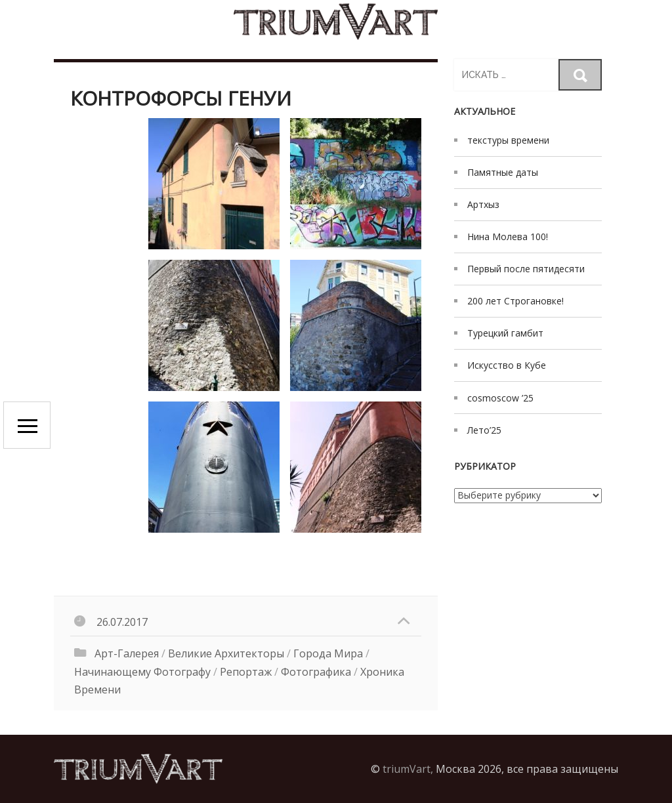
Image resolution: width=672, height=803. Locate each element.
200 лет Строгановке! (515, 301)
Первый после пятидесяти (526, 269)
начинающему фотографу (142, 672)
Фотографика (316, 672)
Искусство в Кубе (507, 365)
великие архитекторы (226, 653)
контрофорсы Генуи (181, 98)
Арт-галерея (127, 653)
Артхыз (483, 204)
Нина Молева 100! (508, 237)
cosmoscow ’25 (500, 398)
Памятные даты (503, 172)
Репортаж (246, 672)
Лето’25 (484, 430)
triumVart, (408, 769)
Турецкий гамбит (505, 333)
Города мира (328, 653)
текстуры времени (508, 140)
